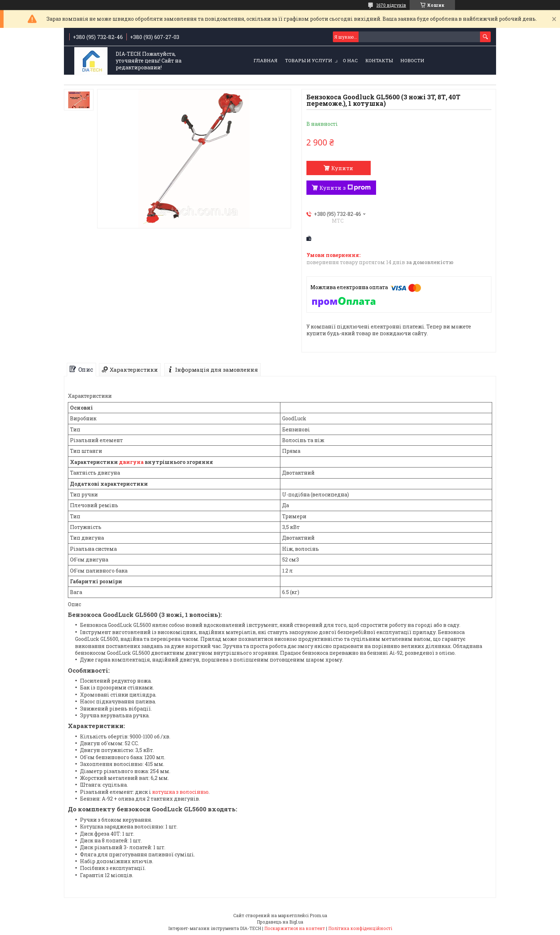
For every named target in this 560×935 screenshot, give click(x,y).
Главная (266, 60)
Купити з (345, 188)
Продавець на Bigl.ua (280, 922)
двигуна (131, 462)
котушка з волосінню (180, 792)
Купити (342, 168)
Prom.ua (318, 915)
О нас (350, 60)
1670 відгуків (391, 5)
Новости (412, 60)
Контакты (379, 60)
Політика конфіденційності (360, 928)
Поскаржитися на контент (295, 928)
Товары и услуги (309, 60)
